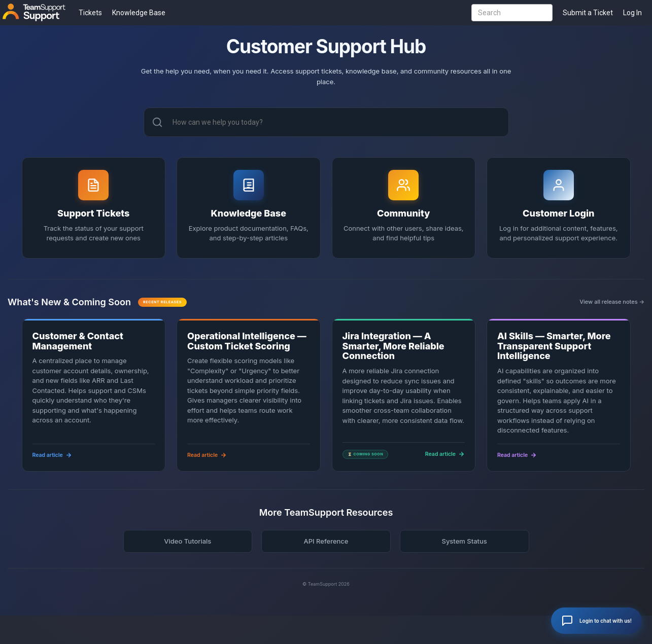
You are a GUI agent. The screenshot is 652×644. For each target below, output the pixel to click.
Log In (632, 13)
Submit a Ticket (588, 13)
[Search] (157, 122)
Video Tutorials (187, 541)
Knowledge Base (139, 13)
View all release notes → (612, 302)
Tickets (90, 13)
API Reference (326, 541)
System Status (464, 541)
